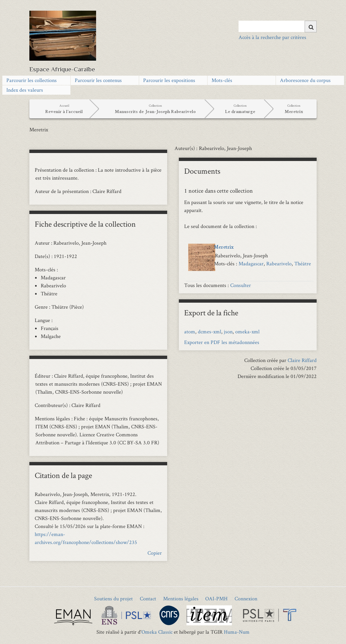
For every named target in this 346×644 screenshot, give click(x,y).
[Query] (278, 26)
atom (190, 331)
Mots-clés (222, 80)
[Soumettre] (311, 26)
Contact (148, 598)
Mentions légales (181, 598)
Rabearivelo (279, 263)
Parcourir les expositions (169, 80)
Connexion (246, 598)
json (228, 331)
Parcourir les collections (32, 80)
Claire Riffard (302, 360)
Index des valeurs (25, 90)
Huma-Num (237, 632)
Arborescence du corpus (305, 80)
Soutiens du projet (113, 598)
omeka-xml (247, 331)
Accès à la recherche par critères (272, 37)
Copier (155, 553)
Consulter (241, 285)
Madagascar (251, 263)
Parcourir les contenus (98, 80)
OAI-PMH (216, 598)
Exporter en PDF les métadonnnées (222, 342)
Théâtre (303, 263)
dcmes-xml (210, 331)
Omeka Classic (157, 632)
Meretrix (224, 248)
